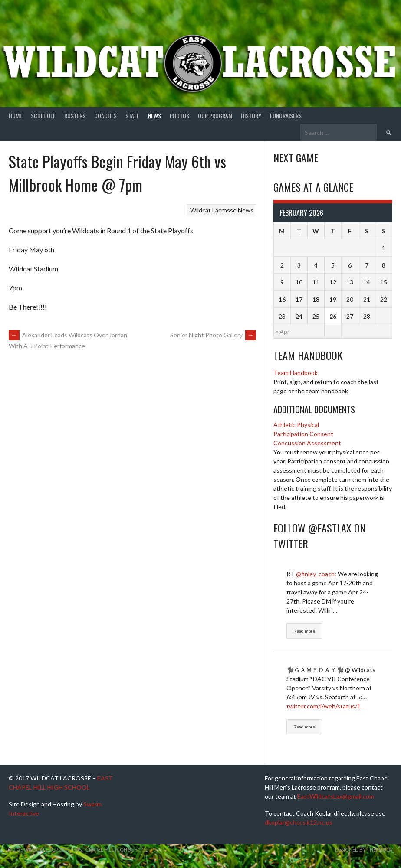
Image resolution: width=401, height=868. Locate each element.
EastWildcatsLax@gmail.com (336, 796)
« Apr (283, 331)
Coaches (105, 116)
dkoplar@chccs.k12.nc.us (299, 822)
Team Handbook (296, 373)
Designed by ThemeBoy (364, 850)
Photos (179, 116)
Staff (132, 116)
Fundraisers (286, 116)
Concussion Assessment (307, 443)
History (251, 116)
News (154, 116)
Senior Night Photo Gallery (213, 335)
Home (15, 116)
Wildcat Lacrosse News (222, 210)
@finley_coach (315, 574)
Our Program (215, 116)
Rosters (75, 116)
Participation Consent (303, 434)
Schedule (43, 116)
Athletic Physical (296, 425)
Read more (304, 631)
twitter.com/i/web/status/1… (326, 706)
